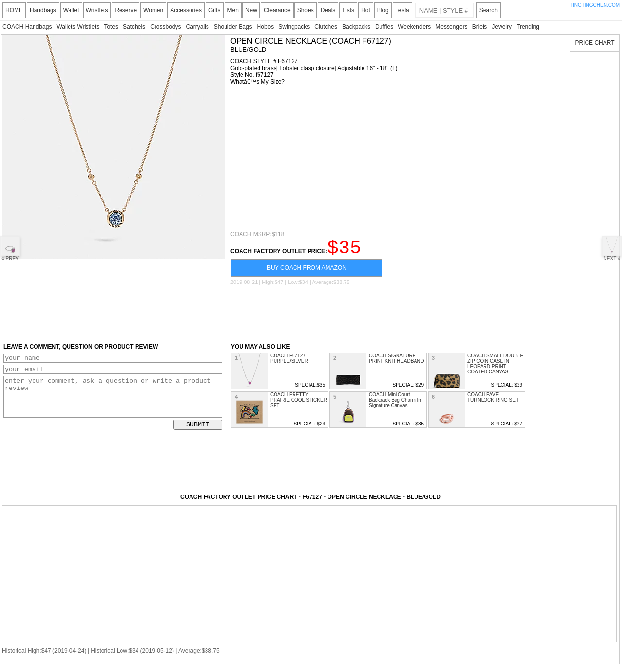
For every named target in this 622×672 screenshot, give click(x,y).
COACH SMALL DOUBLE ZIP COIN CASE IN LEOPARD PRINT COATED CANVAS (495, 368)
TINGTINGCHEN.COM (595, 5)
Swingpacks (294, 27)
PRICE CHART (595, 43)
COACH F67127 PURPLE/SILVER (289, 363)
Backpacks (356, 27)
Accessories (186, 10)
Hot (366, 10)
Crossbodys (165, 27)
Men (233, 10)
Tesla (402, 10)
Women (153, 10)
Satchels (134, 27)
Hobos (266, 27)
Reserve (126, 10)
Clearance (277, 10)
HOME (14, 10)
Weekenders (414, 27)
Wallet (71, 10)
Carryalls (197, 27)
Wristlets (97, 10)
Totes (111, 27)
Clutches (326, 27)
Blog (383, 10)
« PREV (10, 249)
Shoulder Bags (233, 27)
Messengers (451, 27)
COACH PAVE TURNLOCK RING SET (493, 402)
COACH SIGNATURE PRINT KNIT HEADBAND (397, 363)
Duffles (384, 27)
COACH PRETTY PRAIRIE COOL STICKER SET (299, 404)
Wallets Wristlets (78, 27)
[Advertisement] (422, 158)
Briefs (480, 27)
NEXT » (612, 249)
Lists (348, 10)
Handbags (43, 10)
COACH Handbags (27, 27)
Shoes (306, 10)
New (251, 10)
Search (488, 10)
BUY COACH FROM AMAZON (307, 272)
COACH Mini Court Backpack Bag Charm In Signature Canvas (395, 404)
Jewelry (502, 27)
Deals (328, 10)
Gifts (215, 10)
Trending (528, 27)
